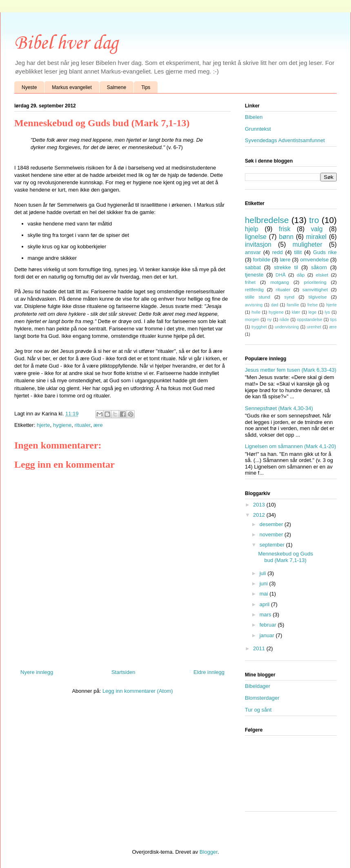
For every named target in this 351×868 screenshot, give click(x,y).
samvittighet (315, 289)
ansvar (253, 252)
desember (272, 524)
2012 (260, 515)
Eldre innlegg (209, 672)
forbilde (262, 260)
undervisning (287, 327)
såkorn (319, 267)
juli (264, 573)
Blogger (209, 852)
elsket (322, 275)
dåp (301, 275)
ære (98, 425)
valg (317, 229)
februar (269, 625)
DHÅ (281, 275)
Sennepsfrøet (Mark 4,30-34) (279, 408)
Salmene (117, 87)
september (273, 545)
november (272, 534)
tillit (298, 252)
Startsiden (123, 672)
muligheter (308, 244)
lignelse (256, 237)
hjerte (43, 425)
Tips (146, 87)
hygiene (62, 425)
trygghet (259, 327)
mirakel (316, 237)
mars (266, 615)
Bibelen (254, 117)
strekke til (286, 267)
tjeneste (254, 275)
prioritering (315, 282)
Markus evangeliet (72, 87)
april (265, 604)
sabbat (253, 267)
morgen (252, 320)
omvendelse (314, 260)
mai (265, 594)
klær (296, 312)
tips (333, 320)
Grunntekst (258, 129)
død (275, 305)
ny (270, 320)
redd (278, 252)
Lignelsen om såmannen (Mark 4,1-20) (290, 446)
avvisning (254, 305)
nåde (284, 320)
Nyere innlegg (37, 672)
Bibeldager (258, 686)
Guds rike (325, 252)
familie (293, 305)
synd (290, 297)
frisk (285, 229)
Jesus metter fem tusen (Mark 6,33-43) (291, 370)
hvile (256, 312)
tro (314, 220)
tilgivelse (318, 297)
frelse (312, 305)
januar (268, 635)
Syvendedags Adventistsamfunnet (285, 140)
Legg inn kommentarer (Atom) (138, 691)
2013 (260, 505)
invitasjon (258, 244)
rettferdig (254, 289)
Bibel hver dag (66, 44)
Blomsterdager (262, 698)
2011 (260, 648)
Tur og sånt (258, 710)
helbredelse (267, 220)
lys (328, 312)
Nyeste (29, 87)
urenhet (314, 327)
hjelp (252, 229)
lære (285, 260)
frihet (250, 282)
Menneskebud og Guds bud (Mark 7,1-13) (285, 557)
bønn (287, 237)
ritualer (82, 425)
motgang (279, 282)
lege (313, 312)
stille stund (258, 297)
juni (264, 584)
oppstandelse (310, 320)
